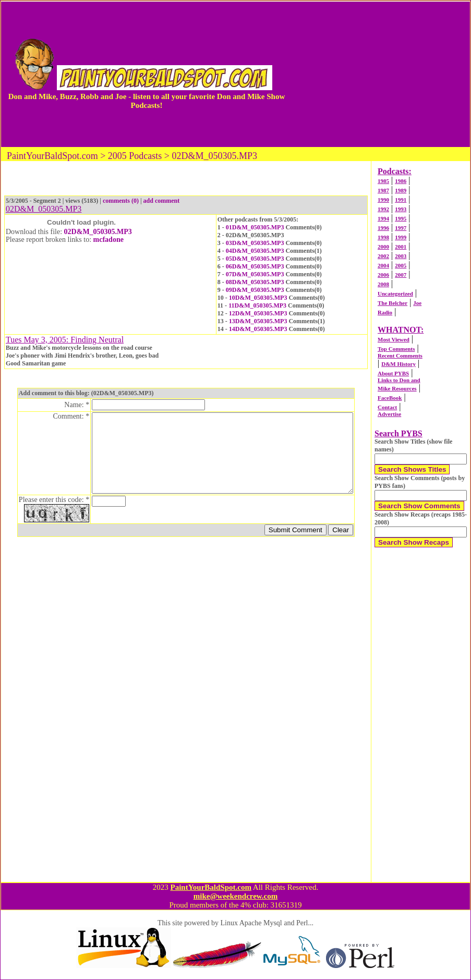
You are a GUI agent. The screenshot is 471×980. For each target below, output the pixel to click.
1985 (383, 181)
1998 (383, 237)
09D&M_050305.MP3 (255, 290)
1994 (383, 218)
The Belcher (392, 303)
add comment (162, 201)
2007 (401, 275)
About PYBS (393, 373)
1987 (383, 190)
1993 (401, 209)
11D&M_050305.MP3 (257, 305)
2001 (401, 247)
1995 (401, 218)
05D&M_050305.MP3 (255, 259)
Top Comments (396, 349)
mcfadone (108, 240)
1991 (401, 200)
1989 (401, 190)
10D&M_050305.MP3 (258, 298)
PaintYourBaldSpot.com (210, 887)
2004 (383, 265)
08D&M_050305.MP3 (255, 282)
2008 (383, 284)
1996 (383, 228)
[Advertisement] (378, 74)
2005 (401, 265)
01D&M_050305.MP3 (255, 227)
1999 (401, 237)
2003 (401, 256)
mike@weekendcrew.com (236, 896)
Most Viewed (394, 339)
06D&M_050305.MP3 (255, 266)
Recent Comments (400, 356)
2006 (383, 275)
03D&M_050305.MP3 (255, 243)
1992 (383, 209)
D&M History (398, 364)
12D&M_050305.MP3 (258, 313)
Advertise (389, 414)
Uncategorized (395, 293)
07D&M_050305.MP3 (255, 274)
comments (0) (121, 201)
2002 (383, 256)
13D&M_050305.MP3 (258, 321)
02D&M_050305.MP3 (98, 232)
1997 (401, 228)
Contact (387, 407)
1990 (383, 200)
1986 (401, 181)
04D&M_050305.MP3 (255, 251)
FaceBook (390, 398)
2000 (383, 247)
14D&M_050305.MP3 (258, 329)
